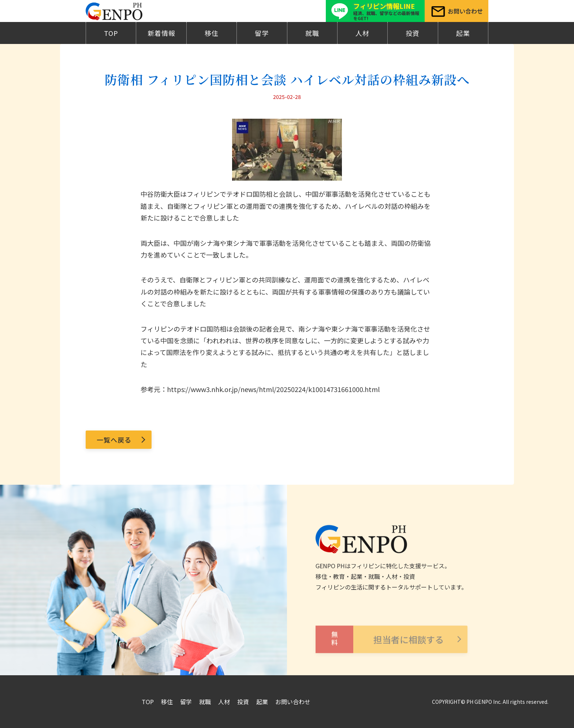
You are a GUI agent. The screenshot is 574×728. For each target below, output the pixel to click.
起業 (463, 33)
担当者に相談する (380, 650)
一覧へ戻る (114, 440)
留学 (262, 33)
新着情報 (161, 33)
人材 (362, 33)
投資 (413, 33)
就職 (312, 33)
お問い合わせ (293, 702)
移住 (212, 33)
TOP (111, 33)
